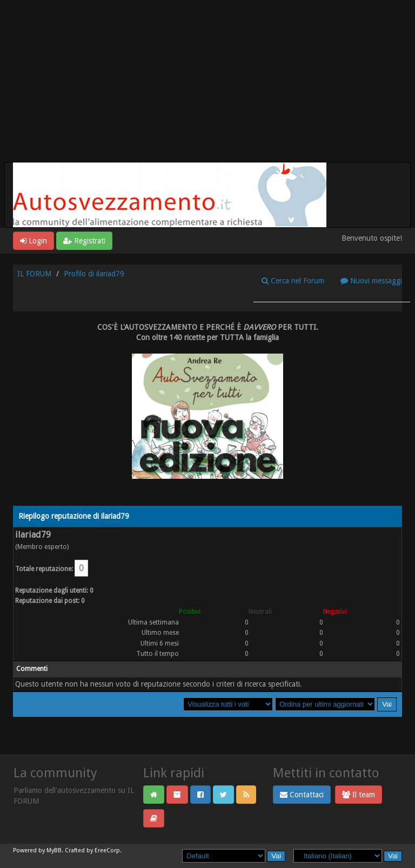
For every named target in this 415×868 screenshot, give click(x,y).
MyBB (54, 850)
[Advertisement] (207, 81)
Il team (359, 795)
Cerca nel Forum (293, 281)
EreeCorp (107, 850)
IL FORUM (34, 274)
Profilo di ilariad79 (94, 274)
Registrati (84, 241)
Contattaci (302, 795)
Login (34, 241)
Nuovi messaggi (371, 281)
